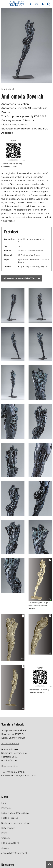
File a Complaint (10, 843)
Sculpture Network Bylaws (16, 823)
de (37, 4)
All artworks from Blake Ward (22, 278)
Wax (31, 255)
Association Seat (10, 744)
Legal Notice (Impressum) (15, 813)
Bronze (37, 255)
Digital (44, 266)
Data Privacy (8, 828)
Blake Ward (8, 89)
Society (26, 266)
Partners (6, 808)
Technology (35, 266)
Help (4, 803)
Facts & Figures (10, 818)
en (32, 4)
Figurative (22, 259)
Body (20, 266)
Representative (10, 766)
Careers (5, 838)
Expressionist (33, 259)
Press (4, 833)
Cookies (6, 848)
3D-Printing (23, 255)
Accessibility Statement (14, 853)
